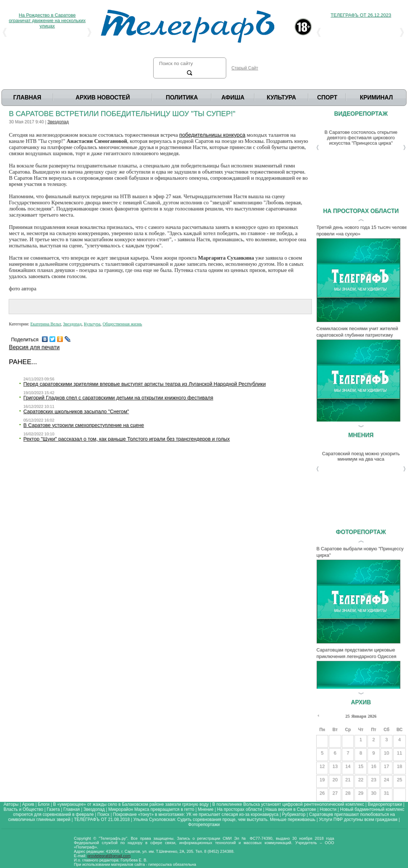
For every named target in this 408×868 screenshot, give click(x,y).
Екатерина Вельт (46, 324)
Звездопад (58, 122)
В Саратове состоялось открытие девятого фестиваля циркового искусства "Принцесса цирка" (361, 138)
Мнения (361, 435)
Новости (328, 809)
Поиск (104, 814)
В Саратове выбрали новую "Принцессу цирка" (360, 552)
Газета (53, 809)
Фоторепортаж (361, 532)
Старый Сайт (245, 68)
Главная (27, 97)
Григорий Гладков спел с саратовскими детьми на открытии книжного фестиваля (118, 398)
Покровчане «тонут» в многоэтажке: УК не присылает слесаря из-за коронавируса (196, 814)
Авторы (11, 804)
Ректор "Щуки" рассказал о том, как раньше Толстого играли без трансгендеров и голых (126, 439)
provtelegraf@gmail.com (109, 856)
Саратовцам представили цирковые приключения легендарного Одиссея (357, 653)
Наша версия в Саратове (291, 809)
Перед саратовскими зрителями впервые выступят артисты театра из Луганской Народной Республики (144, 384)
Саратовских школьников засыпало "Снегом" (76, 411)
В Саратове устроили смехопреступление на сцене (83, 425)
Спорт (327, 97)
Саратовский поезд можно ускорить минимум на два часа (361, 456)
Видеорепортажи (385, 804)
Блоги (44, 804)
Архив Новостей (103, 97)
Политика (182, 97)
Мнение (206, 809)
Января (359, 716)
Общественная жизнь (122, 324)
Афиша (233, 97)
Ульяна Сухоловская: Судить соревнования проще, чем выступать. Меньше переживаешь (224, 820)
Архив (361, 702)
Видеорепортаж (361, 114)
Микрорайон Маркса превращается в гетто (151, 809)
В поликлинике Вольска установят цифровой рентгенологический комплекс (288, 804)
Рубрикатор (294, 814)
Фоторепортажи (204, 825)
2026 (372, 716)
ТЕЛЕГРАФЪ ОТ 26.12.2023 (361, 15)
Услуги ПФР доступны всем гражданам (358, 820)
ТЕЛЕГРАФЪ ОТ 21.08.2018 (102, 820)
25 (347, 716)
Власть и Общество (23, 809)
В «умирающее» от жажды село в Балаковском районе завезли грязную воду (131, 804)
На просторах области (361, 211)
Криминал (376, 97)
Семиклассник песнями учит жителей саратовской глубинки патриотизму (357, 332)
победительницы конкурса (212, 135)
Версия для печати (34, 347)
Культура (281, 97)
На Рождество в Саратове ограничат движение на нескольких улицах (47, 20)
